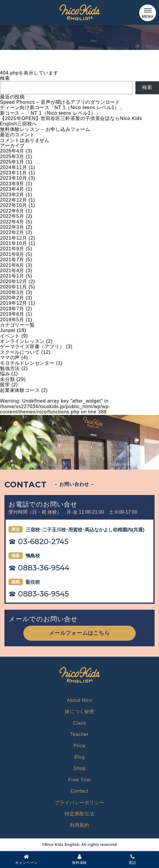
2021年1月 (12, 276)
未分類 (7, 379)
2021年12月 (14, 238)
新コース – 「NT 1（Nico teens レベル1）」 (50, 113)
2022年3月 (12, 227)
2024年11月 (14, 167)
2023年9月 (12, 184)
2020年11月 (14, 287)
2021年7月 (12, 260)
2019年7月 (12, 309)
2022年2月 (12, 232)
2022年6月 (12, 211)
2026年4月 (12, 151)
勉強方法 (10, 368)
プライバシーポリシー (80, 803)
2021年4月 (12, 271)
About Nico (79, 700)
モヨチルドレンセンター (27, 363)
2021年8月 (12, 254)
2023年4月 (12, 189)
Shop (79, 768)
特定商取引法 (79, 814)
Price (79, 746)
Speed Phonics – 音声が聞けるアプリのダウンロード (60, 102)
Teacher (79, 734)
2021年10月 (14, 243)
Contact (79, 791)
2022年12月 (14, 200)
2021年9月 (12, 249)
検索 (5, 78)
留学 (5, 385)
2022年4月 (12, 222)
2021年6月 (12, 265)
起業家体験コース (20, 390)
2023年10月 (14, 178)
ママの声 (10, 357)
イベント (10, 336)
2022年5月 (12, 216)
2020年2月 (12, 298)
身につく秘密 (79, 712)
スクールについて (20, 352)
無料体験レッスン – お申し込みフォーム (45, 129)
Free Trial (80, 780)
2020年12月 (14, 282)
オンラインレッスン (22, 341)
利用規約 (79, 825)
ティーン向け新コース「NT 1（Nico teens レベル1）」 (62, 107)
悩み (5, 374)
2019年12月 (14, 303)
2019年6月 (12, 314)
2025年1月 (12, 162)
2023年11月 (14, 173)
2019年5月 (12, 320)
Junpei (8, 330)
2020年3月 (12, 292)
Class (79, 723)
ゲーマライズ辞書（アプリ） (32, 347)
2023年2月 (12, 195)
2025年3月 (12, 156)
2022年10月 (14, 205)
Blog (79, 757)
